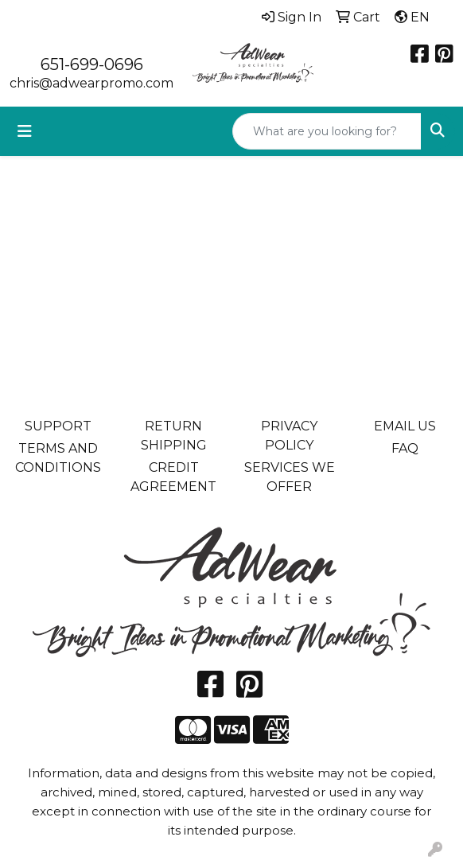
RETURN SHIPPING (174, 436)
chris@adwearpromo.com (91, 83)
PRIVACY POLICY (289, 436)
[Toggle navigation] (25, 131)
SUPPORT (58, 426)
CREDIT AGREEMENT (173, 477)
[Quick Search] (327, 131)
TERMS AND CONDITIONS (58, 458)
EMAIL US (405, 426)
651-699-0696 (92, 64)
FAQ (405, 448)
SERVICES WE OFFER (290, 477)
